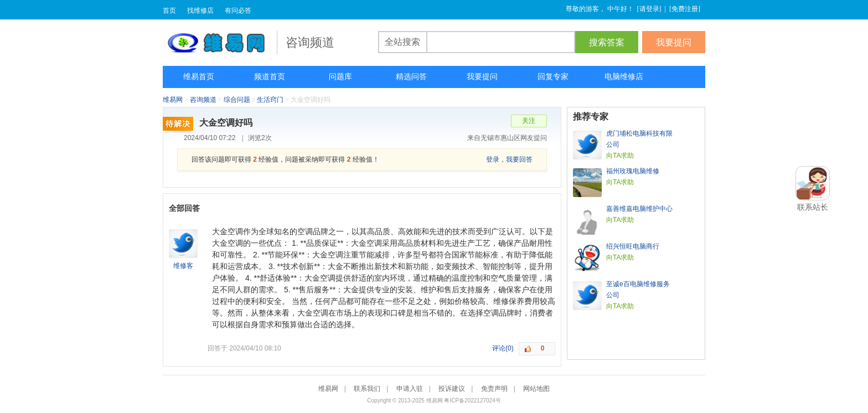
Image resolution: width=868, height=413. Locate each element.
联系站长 (813, 207)
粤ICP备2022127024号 (472, 401)
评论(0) (503, 348)
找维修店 (200, 11)
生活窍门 (270, 100)
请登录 (649, 9)
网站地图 (536, 389)
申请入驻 (410, 389)
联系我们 (367, 389)
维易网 (220, 43)
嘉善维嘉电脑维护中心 (639, 209)
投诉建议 (452, 389)
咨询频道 (203, 100)
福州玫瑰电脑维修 (633, 171)
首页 (169, 11)
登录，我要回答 (509, 159)
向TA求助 (620, 156)
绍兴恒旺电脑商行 (633, 246)
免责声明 (494, 389)
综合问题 (237, 100)
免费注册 (685, 9)
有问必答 (238, 11)
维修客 (183, 266)
